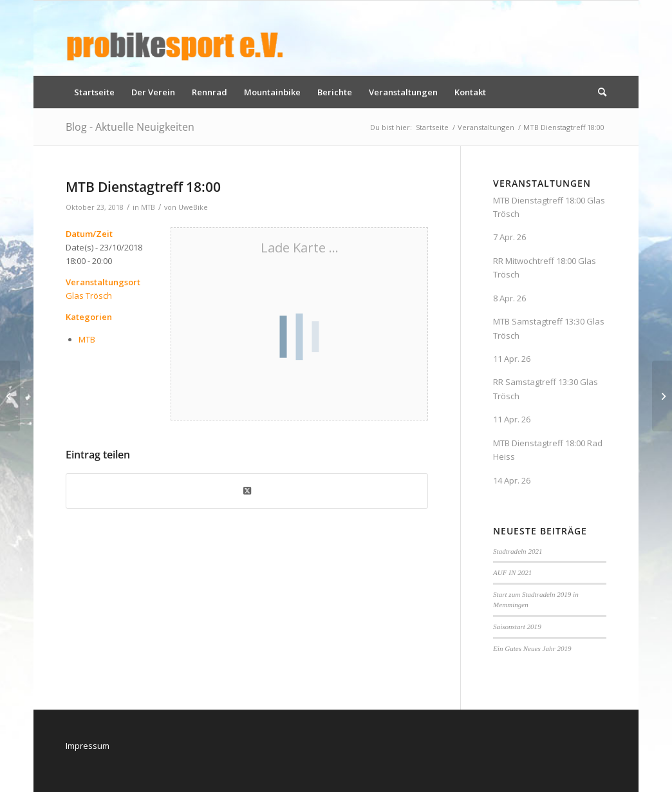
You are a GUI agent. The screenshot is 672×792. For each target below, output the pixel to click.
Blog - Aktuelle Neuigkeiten (130, 127)
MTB (148, 207)
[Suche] (598, 92)
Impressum (88, 746)
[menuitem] (94, 92)
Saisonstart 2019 (517, 627)
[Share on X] (247, 491)
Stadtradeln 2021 (518, 551)
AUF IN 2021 (512, 572)
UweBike (193, 207)
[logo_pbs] (175, 38)
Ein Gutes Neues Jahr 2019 (532, 648)
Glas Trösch (89, 296)
